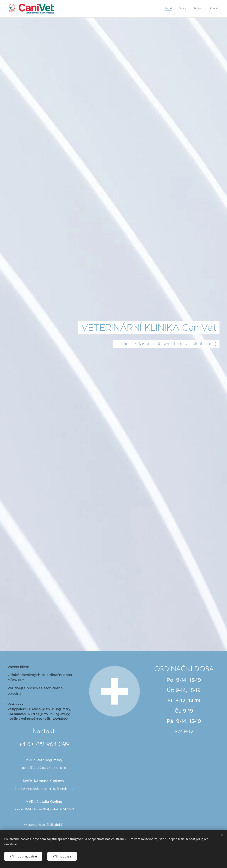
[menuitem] (200, 9)
